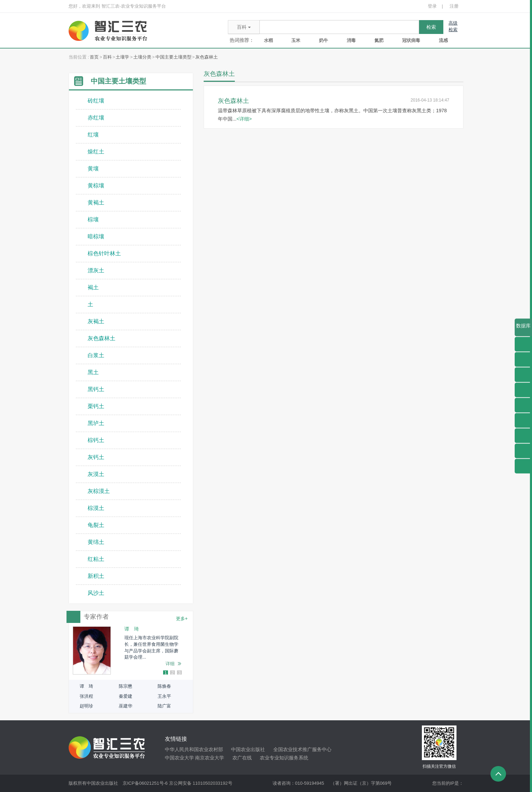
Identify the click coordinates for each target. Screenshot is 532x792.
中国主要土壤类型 (174, 57)
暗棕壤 (96, 236)
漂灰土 (96, 270)
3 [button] (179, 673)
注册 (454, 6)
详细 (170, 664)
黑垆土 (96, 423)
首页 (94, 57)
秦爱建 (126, 696)
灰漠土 (96, 474)
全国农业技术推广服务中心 (302, 749)
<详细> (244, 119)
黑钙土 (96, 389)
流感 (443, 40)
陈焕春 (164, 686)
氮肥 (379, 40)
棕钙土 (96, 440)
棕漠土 (96, 508)
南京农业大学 (210, 758)
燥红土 (96, 152)
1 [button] (165, 673)
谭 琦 (86, 686)
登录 (432, 6)
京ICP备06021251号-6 (145, 783)
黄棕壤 (96, 186)
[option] (131, 650)
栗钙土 (96, 406)
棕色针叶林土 (104, 253)
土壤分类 (142, 57)
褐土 (93, 287)
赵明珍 (86, 706)
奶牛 (323, 40)
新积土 (96, 576)
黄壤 (93, 169)
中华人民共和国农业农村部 (194, 749)
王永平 (164, 696)
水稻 (268, 40)
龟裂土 (96, 525)
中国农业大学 (179, 758)
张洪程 (86, 696)
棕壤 (93, 219)
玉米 (296, 40)
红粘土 (96, 559)
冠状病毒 (411, 40)
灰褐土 (96, 321)
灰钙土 (96, 457)
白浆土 (96, 355)
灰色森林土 (207, 57)
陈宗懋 (126, 686)
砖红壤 (96, 101)
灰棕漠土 (99, 491)
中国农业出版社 (248, 749)
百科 (107, 57)
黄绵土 (96, 542)
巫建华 (126, 706)
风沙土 (96, 593)
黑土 (93, 372)
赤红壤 (96, 118)
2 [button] (172, 673)
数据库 (523, 330)
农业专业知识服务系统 (284, 758)
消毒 (351, 40)
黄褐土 (96, 203)
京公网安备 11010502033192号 (201, 783)
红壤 (93, 135)
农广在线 (242, 758)
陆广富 (164, 706)
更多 (182, 618)
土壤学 (122, 57)
